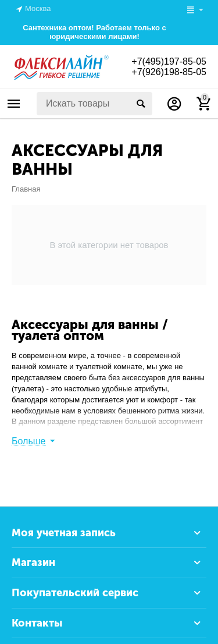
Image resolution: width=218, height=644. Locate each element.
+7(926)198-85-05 (169, 72)
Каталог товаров (14, 104)
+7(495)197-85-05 (169, 61)
